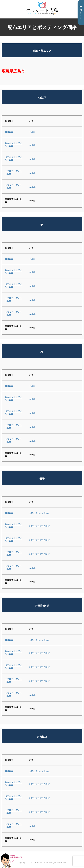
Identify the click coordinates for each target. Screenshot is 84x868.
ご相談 (32, 132)
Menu (81, 13)
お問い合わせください (40, 513)
